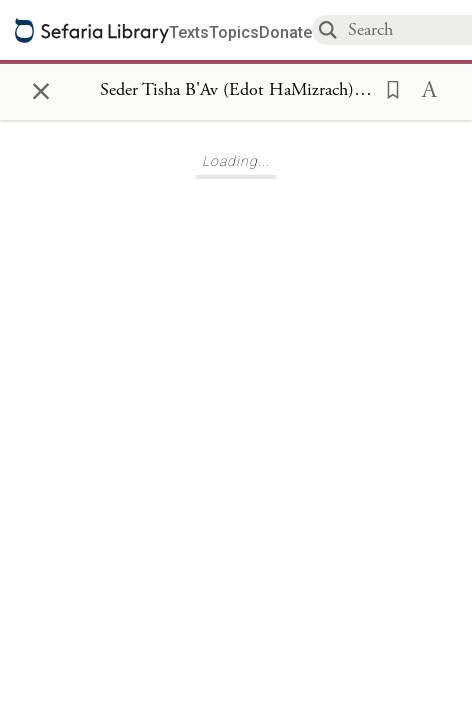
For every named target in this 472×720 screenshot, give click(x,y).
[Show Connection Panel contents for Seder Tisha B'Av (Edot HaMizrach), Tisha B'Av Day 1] (236, 91)
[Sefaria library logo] (92, 30)
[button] (387, 88)
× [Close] (41, 88)
